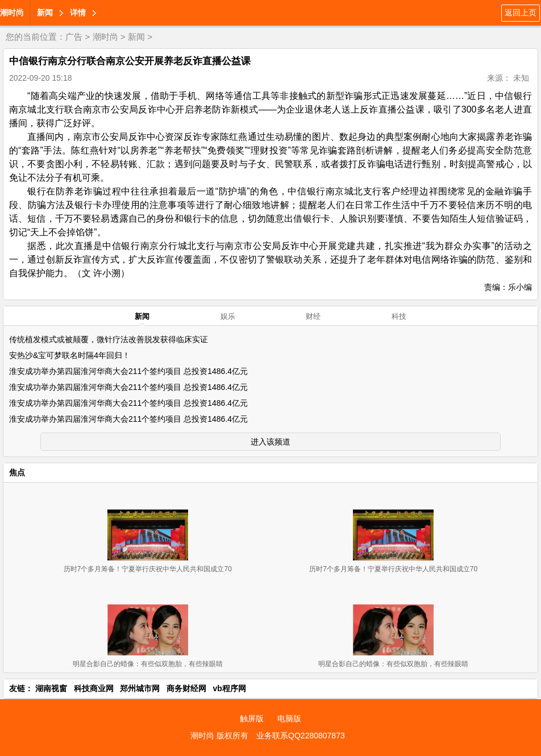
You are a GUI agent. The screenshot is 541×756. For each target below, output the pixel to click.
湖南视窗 (51, 688)
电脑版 (289, 718)
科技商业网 (94, 688)
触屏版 (252, 718)
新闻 (45, 13)
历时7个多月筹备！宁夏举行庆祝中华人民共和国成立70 (148, 569)
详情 (78, 13)
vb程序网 (230, 688)
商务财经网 (186, 688)
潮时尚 (12, 13)
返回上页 (521, 13)
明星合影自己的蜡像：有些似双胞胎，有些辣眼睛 (148, 664)
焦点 (17, 472)
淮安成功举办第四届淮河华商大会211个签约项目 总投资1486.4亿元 (128, 371)
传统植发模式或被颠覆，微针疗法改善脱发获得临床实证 (109, 339)
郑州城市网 (140, 688)
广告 (74, 37)
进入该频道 (270, 442)
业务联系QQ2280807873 (301, 736)
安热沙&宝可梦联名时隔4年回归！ (70, 355)
